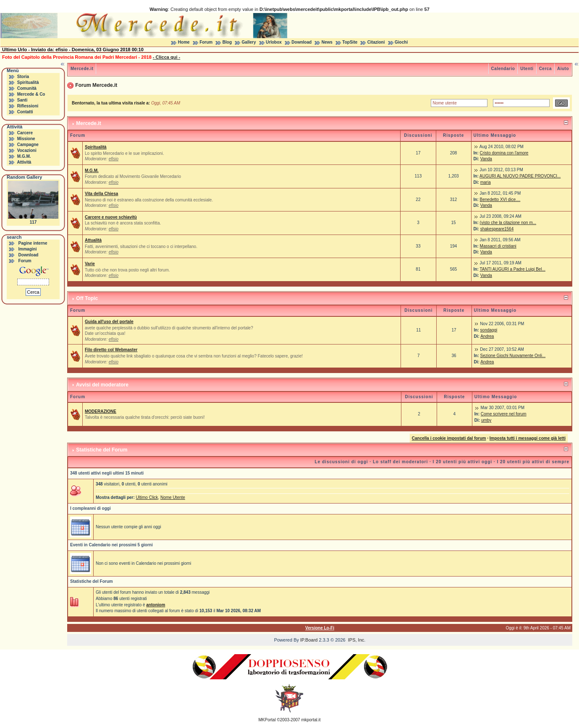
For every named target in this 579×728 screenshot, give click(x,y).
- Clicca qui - (166, 57)
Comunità (27, 88)
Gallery (249, 42)
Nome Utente (173, 497)
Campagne (28, 145)
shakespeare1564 (497, 229)
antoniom (156, 605)
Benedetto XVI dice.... (500, 200)
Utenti (527, 69)
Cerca (545, 69)
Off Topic (87, 298)
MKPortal (267, 720)
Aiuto (563, 69)
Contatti (25, 112)
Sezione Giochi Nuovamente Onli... (513, 356)
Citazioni (376, 42)
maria (486, 182)
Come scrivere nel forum (504, 414)
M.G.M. (24, 156)
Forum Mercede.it (96, 85)
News (327, 42)
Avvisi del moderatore (102, 385)
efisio (114, 159)
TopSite (350, 42)
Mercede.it (82, 69)
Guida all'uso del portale (109, 322)
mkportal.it (311, 720)
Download (301, 42)
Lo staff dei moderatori (400, 462)
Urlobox (274, 42)
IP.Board (309, 640)
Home (184, 42)
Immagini (28, 249)
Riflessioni (28, 106)
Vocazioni (27, 150)
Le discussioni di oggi (342, 462)
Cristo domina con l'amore (504, 153)
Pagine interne (33, 243)
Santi (22, 100)
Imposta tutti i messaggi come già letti (528, 438)
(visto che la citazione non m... (508, 223)
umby (486, 420)
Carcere (25, 133)
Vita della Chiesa (101, 194)
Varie (90, 264)
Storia (23, 77)
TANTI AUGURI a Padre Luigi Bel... (512, 269)
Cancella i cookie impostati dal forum (449, 438)
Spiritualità (28, 82)
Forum (206, 42)
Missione (26, 139)
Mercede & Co (31, 94)
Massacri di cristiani (498, 246)
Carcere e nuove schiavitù (111, 217)
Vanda (486, 159)
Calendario (503, 69)
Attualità (93, 240)
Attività (24, 162)
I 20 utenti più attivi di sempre (533, 462)
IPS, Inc (356, 640)
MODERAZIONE (101, 411)
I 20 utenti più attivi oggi (462, 462)
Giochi (401, 42)
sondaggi (489, 330)
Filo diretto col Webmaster (111, 350)
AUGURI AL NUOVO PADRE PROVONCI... (520, 176)
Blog (227, 42)
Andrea (487, 336)
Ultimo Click (147, 497)
